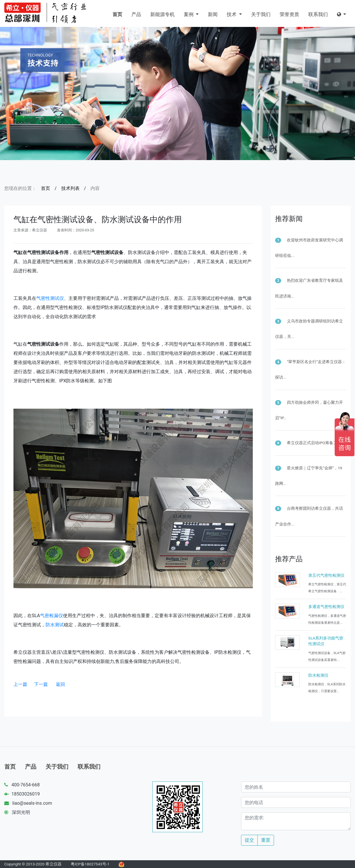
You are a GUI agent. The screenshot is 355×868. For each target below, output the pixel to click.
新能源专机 (162, 14)
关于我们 (261, 14)
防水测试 (55, 625)
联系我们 (318, 14)
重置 (266, 840)
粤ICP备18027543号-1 (90, 864)
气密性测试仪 (50, 298)
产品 (136, 14)
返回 (60, 684)
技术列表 (70, 188)
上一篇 (20, 684)
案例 (189, 14)
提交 (249, 840)
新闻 (213, 14)
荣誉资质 (289, 14)
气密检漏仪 (52, 616)
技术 (232, 14)
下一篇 (41, 684)
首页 (117, 14)
